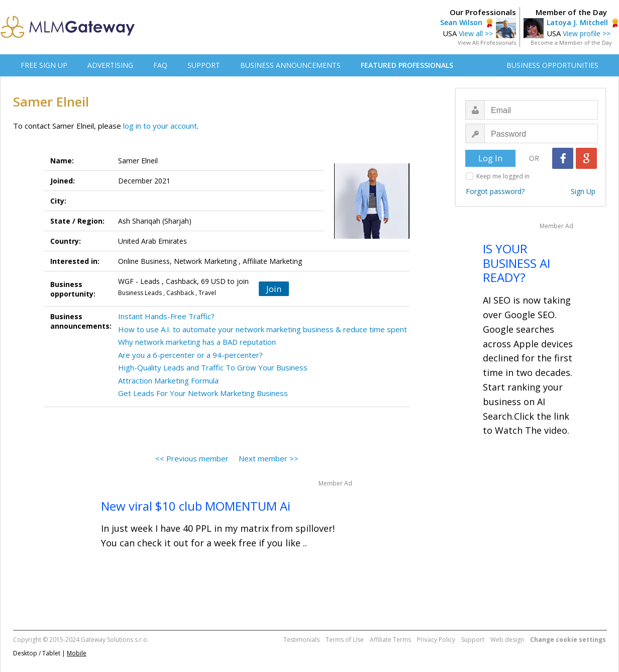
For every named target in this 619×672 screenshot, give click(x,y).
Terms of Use (345, 640)
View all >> (476, 33)
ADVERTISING (110, 65)
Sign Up (583, 191)
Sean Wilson (461, 22)
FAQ (160, 65)
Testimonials (301, 640)
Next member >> (269, 458)
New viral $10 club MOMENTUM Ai (196, 506)
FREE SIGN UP (44, 65)
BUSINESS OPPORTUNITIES (552, 65)
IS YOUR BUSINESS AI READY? (517, 263)
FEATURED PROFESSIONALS (407, 65)
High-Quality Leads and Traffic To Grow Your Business (213, 367)
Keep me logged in (503, 176)
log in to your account (160, 126)
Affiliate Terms (390, 640)
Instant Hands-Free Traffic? (166, 316)
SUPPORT (204, 65)
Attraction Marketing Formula (168, 380)
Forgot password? (495, 191)
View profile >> (587, 33)
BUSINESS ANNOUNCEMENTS (290, 65)
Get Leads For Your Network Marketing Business (203, 393)
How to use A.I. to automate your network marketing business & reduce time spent (263, 329)
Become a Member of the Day (571, 42)
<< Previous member (192, 458)
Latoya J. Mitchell (577, 22)
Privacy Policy (436, 640)
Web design (507, 640)
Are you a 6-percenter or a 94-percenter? (190, 355)
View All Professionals (487, 42)
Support (473, 640)
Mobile (77, 653)
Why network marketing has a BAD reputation (197, 342)
